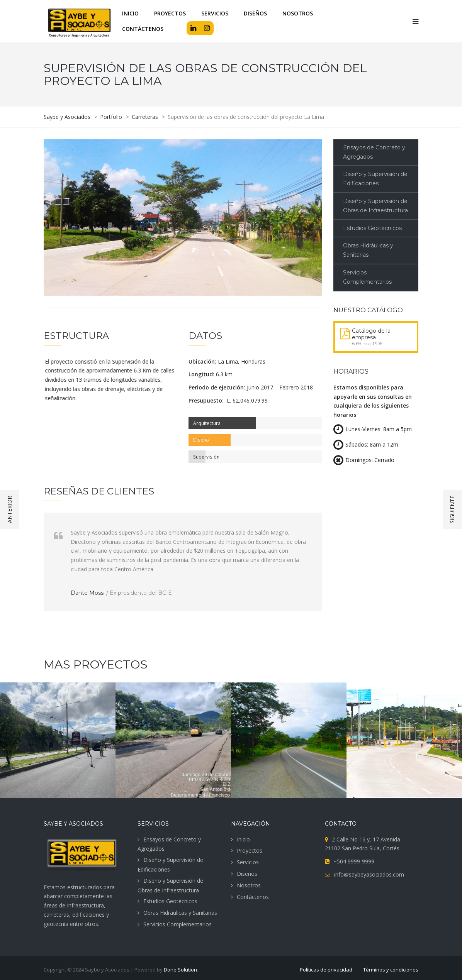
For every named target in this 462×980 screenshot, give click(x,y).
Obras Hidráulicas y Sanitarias (368, 250)
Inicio (243, 839)
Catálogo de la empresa (371, 334)
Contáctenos (253, 897)
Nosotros (249, 885)
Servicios (248, 862)
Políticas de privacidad (326, 970)
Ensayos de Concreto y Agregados (374, 152)
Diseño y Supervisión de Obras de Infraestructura (375, 206)
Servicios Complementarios (367, 277)
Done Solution (180, 970)
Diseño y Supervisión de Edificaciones (375, 179)
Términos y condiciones (391, 970)
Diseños (247, 874)
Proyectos (250, 851)
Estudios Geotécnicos (372, 228)
